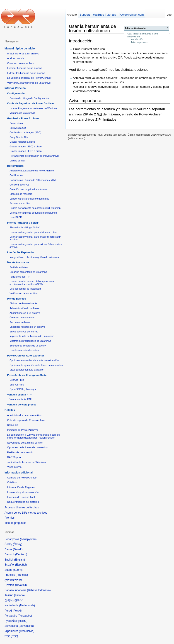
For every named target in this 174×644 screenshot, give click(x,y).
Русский (21, 621)
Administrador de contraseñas (24, 415)
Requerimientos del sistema (23, 502)
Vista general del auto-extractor (27, 370)
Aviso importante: (140, 42)
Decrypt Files (17, 380)
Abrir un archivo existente (23, 303)
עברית (9, 580)
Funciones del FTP (20, 277)
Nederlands (27, 605)
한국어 (18, 600)
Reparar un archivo (20, 203)
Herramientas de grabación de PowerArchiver (34, 156)
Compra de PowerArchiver (22, 478)
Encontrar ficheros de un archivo (27, 327)
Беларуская (28, 539)
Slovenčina (26, 626)
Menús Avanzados (18, 262)
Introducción (137, 39)
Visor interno (14, 467)
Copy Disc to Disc (19, 137)
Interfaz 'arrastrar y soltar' (23, 223)
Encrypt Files (17, 385)
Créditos (12, 482)
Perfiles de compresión (20, 452)
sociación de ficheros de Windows (27, 462)
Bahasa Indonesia (39, 590)
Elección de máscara (21, 194)
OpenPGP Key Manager (23, 389)
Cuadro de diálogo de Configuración (29, 98)
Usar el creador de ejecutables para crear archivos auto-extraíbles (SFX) (32, 283)
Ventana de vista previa (22, 113)
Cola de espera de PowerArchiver (26, 420)
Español (21, 565)
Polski (17, 611)
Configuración (16, 93)
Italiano (19, 595)
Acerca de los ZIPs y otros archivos (26, 513)
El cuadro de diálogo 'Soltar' (25, 227)
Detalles (10, 410)
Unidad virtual (17, 161)
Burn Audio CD (18, 128)
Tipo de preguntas (15, 523)
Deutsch (21, 554)
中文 (14, 636)
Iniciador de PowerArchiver (22, 430)
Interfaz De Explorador (21, 252)
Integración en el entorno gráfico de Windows (34, 257)
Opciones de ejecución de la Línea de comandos (36, 365)
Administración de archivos (24, 308)
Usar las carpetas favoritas (24, 350)
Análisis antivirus (19, 267)
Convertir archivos (19, 185)
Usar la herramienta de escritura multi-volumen (35, 208)
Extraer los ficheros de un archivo (26, 73)
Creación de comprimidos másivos (28, 189)
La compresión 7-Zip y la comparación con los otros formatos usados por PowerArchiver (33, 436)
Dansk (18, 549)
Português (25, 616)
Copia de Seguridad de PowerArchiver (30, 103)
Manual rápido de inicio (20, 49)
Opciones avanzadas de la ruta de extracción (34, 360)
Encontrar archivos (20, 322)
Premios (10, 518)
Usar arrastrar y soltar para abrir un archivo (33, 232)
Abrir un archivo (16, 58)
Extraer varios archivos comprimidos (29, 199)
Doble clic (13, 425)
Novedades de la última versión (25, 443)
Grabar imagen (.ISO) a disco (25, 146)
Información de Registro (21, 487)
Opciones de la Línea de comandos (27, 447)
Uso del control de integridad (25, 289)
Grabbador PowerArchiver (23, 118)
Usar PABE (16, 217)
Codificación (16, 175)
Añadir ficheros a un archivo (23, 54)
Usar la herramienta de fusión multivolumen (92, 28)
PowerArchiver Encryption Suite (27, 375)
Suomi (18, 570)
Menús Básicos (16, 299)
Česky (18, 544)
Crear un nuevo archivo (20, 63)
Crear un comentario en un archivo (28, 272)
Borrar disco (16, 123)
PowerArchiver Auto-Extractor (25, 356)
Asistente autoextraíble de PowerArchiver (32, 171)
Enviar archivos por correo (24, 332)
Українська (27, 631)
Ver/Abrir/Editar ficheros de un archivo (29, 83)
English (20, 560)
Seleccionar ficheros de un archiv (28, 346)
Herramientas (15, 166)
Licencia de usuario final (21, 497)
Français (22, 575)
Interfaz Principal (16, 88)
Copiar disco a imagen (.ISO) (25, 132)
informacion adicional (19, 473)
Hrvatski (21, 585)
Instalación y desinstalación (23, 492)
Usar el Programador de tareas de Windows (33, 108)
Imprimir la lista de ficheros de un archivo (32, 336)
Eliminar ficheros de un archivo (25, 68)
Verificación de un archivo (23, 293)
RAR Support (15, 457)
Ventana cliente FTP (19, 395)
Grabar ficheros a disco (22, 142)
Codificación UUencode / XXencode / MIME (33, 180)
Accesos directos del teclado (22, 507)
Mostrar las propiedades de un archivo (30, 341)
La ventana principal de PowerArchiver (29, 78)
